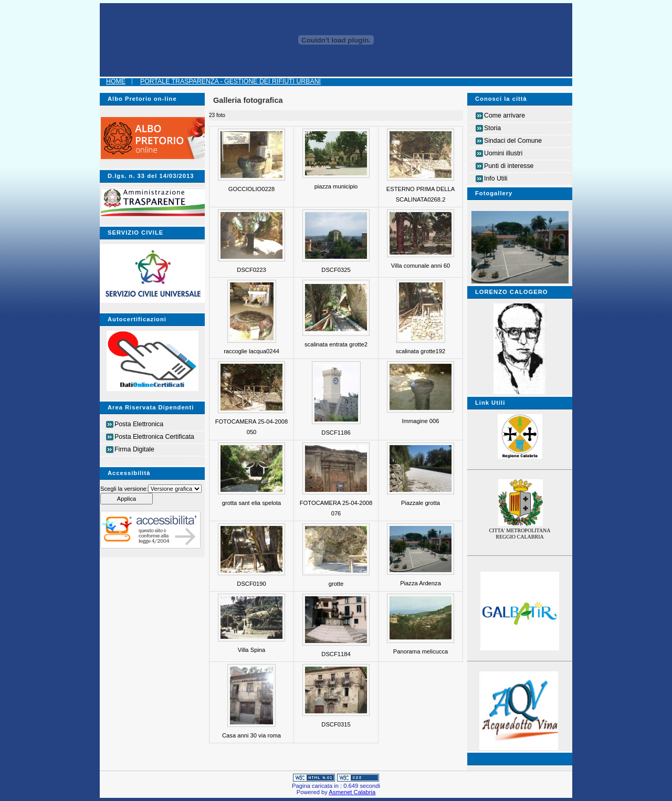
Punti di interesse (509, 166)
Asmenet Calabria (352, 792)
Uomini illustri (503, 153)
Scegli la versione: (124, 489)
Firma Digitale (134, 449)
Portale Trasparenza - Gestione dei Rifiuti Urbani (230, 81)
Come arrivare (505, 115)
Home (116, 81)
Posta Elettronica (139, 424)
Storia (492, 128)
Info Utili (496, 178)
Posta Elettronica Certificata (154, 437)
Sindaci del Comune (513, 141)
